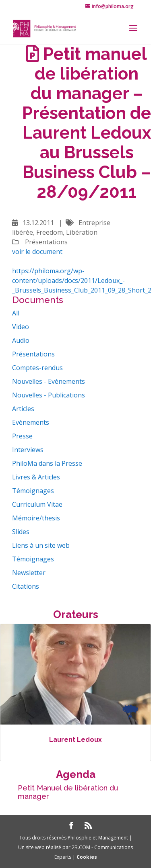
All (16, 313)
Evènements (31, 422)
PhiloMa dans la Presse (47, 463)
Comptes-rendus (37, 368)
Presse (22, 436)
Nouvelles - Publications (49, 395)
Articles (23, 409)
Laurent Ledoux (75, 740)
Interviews (28, 450)
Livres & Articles (36, 477)
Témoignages (33, 491)
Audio (21, 340)
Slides (21, 532)
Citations (26, 586)
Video (21, 327)
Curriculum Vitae (37, 504)
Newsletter (29, 573)
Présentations (33, 354)
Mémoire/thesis (36, 518)
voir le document (37, 252)
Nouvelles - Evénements (49, 381)
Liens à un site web (41, 545)
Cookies (87, 857)
